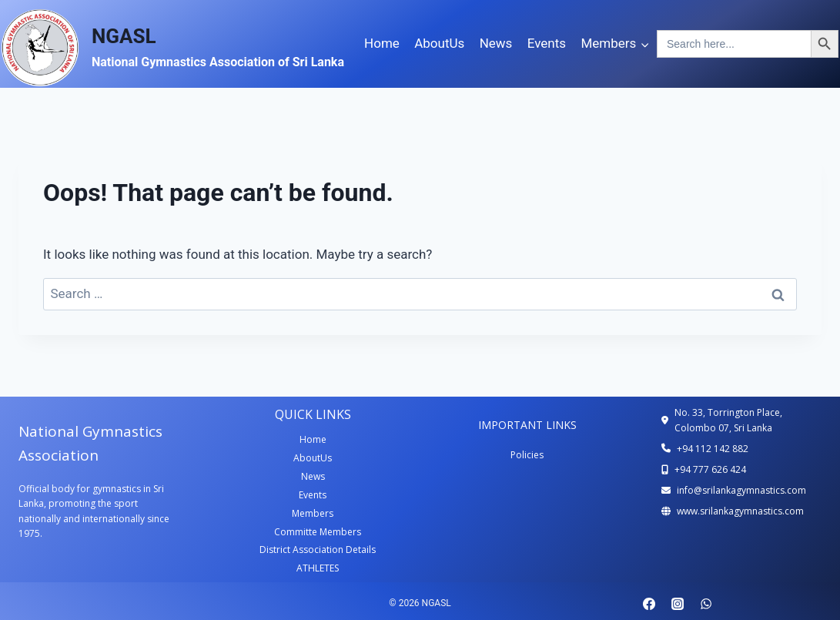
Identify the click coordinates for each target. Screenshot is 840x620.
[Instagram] (678, 604)
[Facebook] (649, 604)
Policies (527, 455)
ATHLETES (318, 568)
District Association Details (318, 550)
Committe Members (318, 532)
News (496, 43)
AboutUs (439, 43)
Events (547, 43)
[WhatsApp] (706, 604)
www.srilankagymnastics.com (740, 511)
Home (382, 43)
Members (313, 513)
